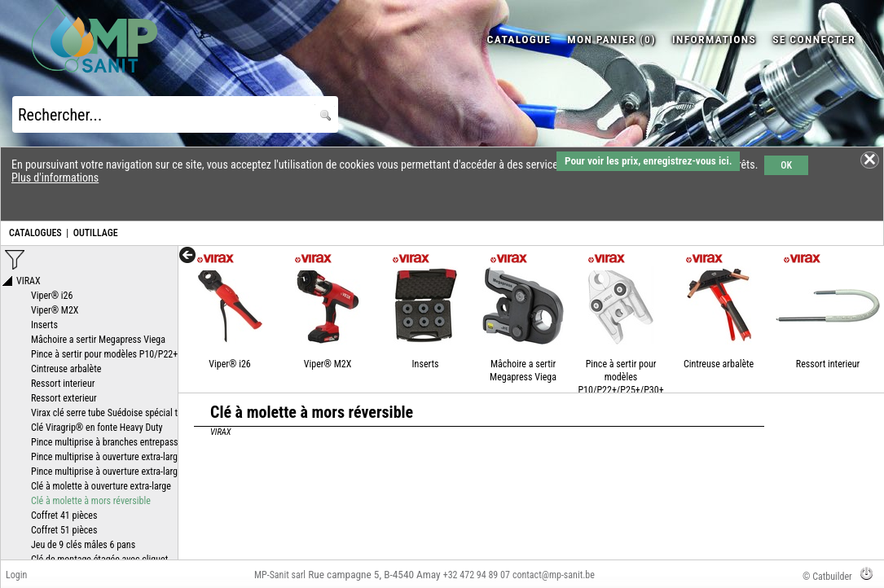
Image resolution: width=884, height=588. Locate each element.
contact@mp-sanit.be (554, 575)
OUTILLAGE (96, 233)
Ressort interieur (828, 364)
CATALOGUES (35, 233)
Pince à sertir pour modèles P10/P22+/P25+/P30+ (620, 377)
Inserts (426, 364)
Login (16, 575)
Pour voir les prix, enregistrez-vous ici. (648, 161)
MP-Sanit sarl (280, 575)
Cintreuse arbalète (719, 364)
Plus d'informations (55, 178)
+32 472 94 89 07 (477, 575)
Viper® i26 (229, 364)
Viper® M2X (328, 364)
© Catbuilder (827, 577)
